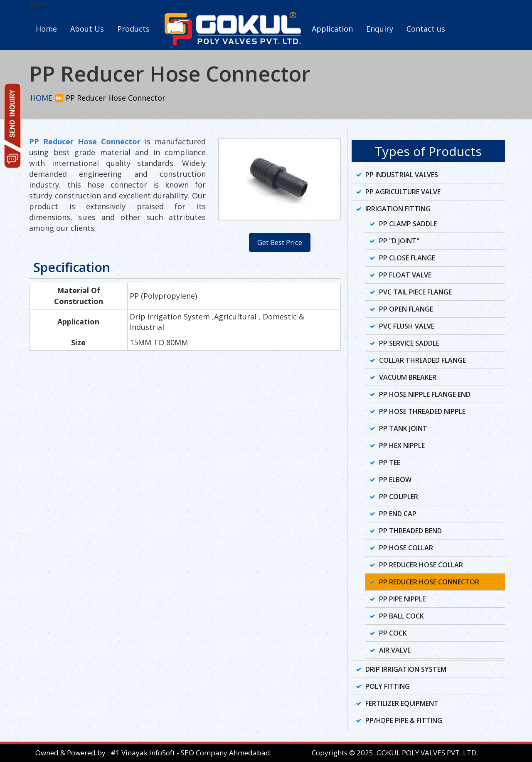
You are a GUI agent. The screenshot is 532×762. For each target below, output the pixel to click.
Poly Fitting (388, 686)
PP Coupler (399, 497)
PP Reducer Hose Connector (429, 582)
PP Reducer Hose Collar (421, 565)
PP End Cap (398, 514)
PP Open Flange (406, 309)
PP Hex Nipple (402, 445)
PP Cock (393, 633)
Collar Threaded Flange (422, 360)
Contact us (426, 29)
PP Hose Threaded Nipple (422, 411)
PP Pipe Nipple (402, 599)
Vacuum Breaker (408, 377)
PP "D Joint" (399, 241)
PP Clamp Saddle (408, 224)
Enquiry (380, 29)
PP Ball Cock (401, 616)
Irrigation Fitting (398, 209)
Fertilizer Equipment (402, 703)
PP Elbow (395, 480)
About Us (87, 29)
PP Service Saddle (409, 343)
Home (46, 29)
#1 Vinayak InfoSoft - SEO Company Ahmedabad (190, 753)
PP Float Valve (405, 275)
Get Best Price (280, 242)
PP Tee (390, 463)
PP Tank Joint (403, 428)
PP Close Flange (407, 258)
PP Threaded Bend (410, 531)
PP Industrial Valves (402, 175)
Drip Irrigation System (406, 669)
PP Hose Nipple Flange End (425, 394)
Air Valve (395, 650)
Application (332, 29)
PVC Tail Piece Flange (415, 292)
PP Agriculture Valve (403, 192)
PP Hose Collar (406, 548)
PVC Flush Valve (407, 326)
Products (133, 29)
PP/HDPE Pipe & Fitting (404, 720)
